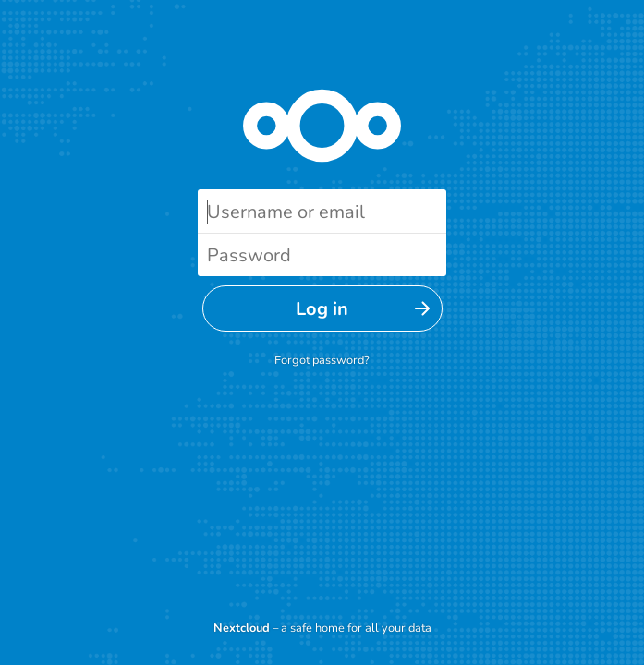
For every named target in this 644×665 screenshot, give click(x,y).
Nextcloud (242, 628)
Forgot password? (322, 360)
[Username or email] (322, 211)
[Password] (322, 254)
